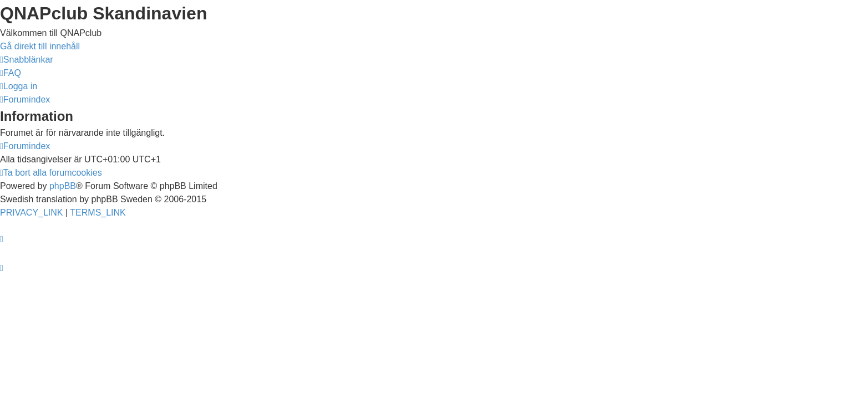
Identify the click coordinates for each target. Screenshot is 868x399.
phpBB (63, 186)
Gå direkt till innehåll (40, 46)
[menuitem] (11, 73)
